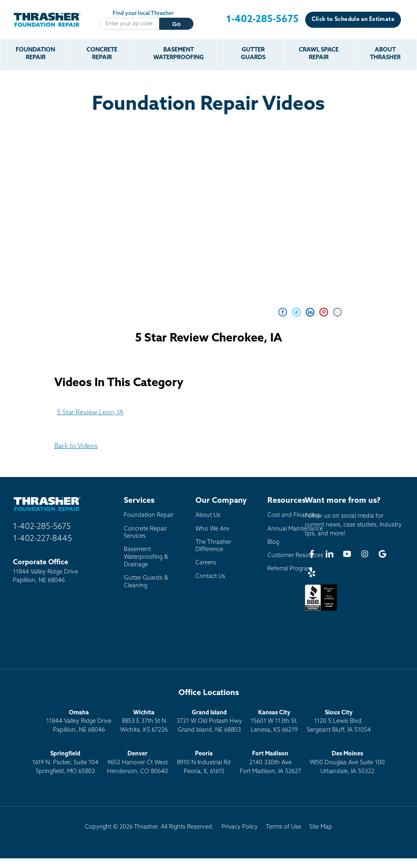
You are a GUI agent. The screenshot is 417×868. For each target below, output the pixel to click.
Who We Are (212, 529)
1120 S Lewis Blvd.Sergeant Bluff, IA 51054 (339, 722)
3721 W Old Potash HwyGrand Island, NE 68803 (209, 722)
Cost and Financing (293, 515)
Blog (273, 542)
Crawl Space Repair (319, 54)
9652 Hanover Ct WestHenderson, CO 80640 (138, 763)
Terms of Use (283, 827)
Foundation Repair (35, 54)
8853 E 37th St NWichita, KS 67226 (144, 722)
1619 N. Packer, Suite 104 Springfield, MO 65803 (65, 763)
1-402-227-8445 (42, 539)
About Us (208, 515)
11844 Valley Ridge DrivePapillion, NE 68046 (79, 722)
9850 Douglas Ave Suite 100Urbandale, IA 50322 (347, 763)
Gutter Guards (253, 54)
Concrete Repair (102, 54)
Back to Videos (76, 446)
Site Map (321, 827)
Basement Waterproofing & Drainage (146, 557)
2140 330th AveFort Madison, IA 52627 (270, 763)
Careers (206, 563)
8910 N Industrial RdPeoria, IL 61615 (204, 763)
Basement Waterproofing (179, 54)
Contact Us (210, 577)
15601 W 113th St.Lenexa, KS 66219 (274, 722)
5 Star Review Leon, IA (90, 413)
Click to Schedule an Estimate (353, 20)
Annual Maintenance (295, 529)
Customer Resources (295, 556)
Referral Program (290, 569)
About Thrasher (385, 54)
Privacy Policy (240, 827)
